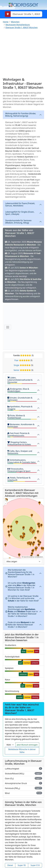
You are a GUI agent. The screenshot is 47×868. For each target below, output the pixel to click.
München (15, 22)
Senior (23, 370)
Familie (24, 355)
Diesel (10, 865)
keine (36, 686)
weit (36, 674)
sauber (20, 697)
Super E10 (35, 865)
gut (21, 663)
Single (24, 365)
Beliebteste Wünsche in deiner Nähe (22, 751)
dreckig (35, 697)
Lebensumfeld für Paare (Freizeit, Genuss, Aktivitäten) (20, 204)
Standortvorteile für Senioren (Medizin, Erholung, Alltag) (18, 222)
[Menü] (8, 327)
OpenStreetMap (29, 557)
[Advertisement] (23, 54)
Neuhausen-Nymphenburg (18, 25)
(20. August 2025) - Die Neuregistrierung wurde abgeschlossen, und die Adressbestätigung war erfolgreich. (23, 259)
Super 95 (22, 865)
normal (30, 651)
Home (6, 22)
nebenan (23, 674)
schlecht (35, 663)
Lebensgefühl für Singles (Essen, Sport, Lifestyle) (20, 213)
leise (24, 651)
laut (37, 651)
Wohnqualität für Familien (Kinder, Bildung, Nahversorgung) (21, 115)
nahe (31, 674)
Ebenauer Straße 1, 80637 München (22, 27)
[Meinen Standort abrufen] (8, 14)
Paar (23, 360)
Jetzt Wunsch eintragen (27, 745)
